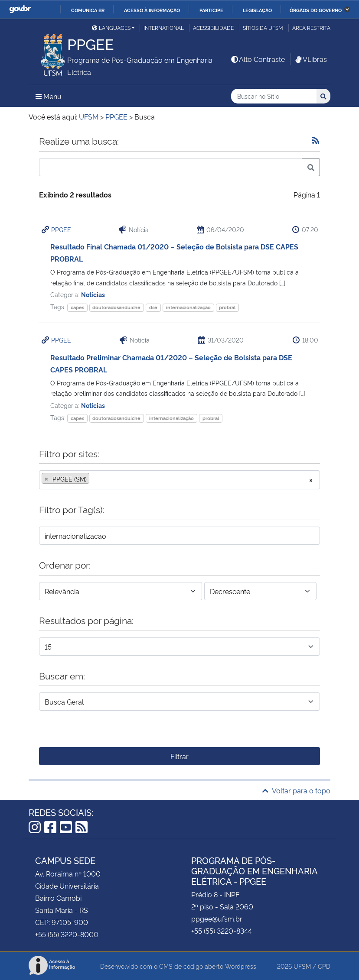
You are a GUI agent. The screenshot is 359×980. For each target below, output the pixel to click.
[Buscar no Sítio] (274, 96)
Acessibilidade (213, 27)
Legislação (257, 10)
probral (227, 307)
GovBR (20, 9)
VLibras (310, 59)
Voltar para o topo (296, 790)
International (164, 27)
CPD (324, 966)
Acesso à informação (152, 10)
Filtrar (179, 756)
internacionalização (188, 307)
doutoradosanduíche (116, 307)
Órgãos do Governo (316, 10)
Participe (211, 10)
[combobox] (179, 480)
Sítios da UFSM (263, 27)
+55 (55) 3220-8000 (67, 934)
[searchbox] (94, 479)
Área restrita (311, 27)
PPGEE (61, 229)
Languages (111, 27)
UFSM (302, 966)
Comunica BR (88, 10)
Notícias (93, 294)
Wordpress (241, 966)
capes (77, 307)
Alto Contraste (258, 59)
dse (153, 307)
